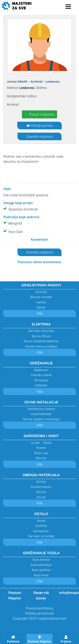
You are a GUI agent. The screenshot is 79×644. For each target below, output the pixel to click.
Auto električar (41, 565)
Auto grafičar (41, 570)
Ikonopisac (41, 531)
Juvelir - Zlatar (41, 443)
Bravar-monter (41, 297)
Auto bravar (41, 560)
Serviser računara (41, 331)
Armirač (41, 292)
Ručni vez (41, 453)
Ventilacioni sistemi (41, 409)
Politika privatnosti (40, 613)
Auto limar (41, 575)
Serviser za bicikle (41, 536)
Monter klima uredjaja (41, 346)
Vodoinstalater (41, 414)
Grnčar (41, 482)
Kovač (41, 497)
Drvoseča (41, 380)
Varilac (41, 302)
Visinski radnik (41, 375)
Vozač (41, 521)
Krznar (41, 448)
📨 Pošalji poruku (39, 126)
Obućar (41, 458)
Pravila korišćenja (39, 608)
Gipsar (41, 307)
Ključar (41, 492)
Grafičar (41, 526)
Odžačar (41, 385)
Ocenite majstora (40, 136)
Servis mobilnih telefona (41, 341)
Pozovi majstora (39, 114)
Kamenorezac (41, 487)
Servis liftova (41, 336)
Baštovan (41, 370)
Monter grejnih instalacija (41, 419)
